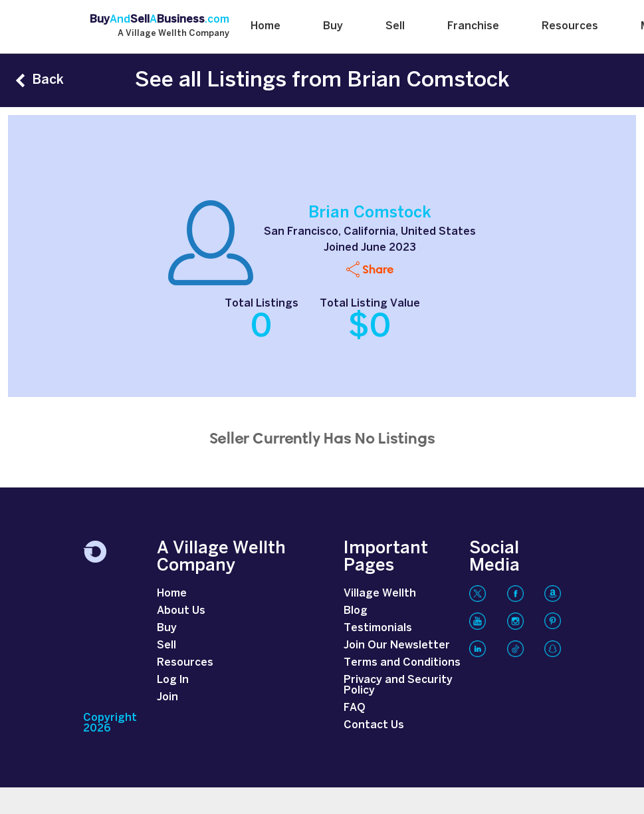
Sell (395, 26)
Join (167, 697)
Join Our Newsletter (397, 645)
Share (378, 269)
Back (48, 80)
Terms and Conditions (402, 663)
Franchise (473, 26)
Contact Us (374, 725)
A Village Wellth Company (173, 34)
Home (266, 26)
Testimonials (378, 628)
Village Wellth (380, 594)
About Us (181, 611)
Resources (570, 26)
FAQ (355, 708)
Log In (173, 680)
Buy (333, 26)
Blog (356, 611)
